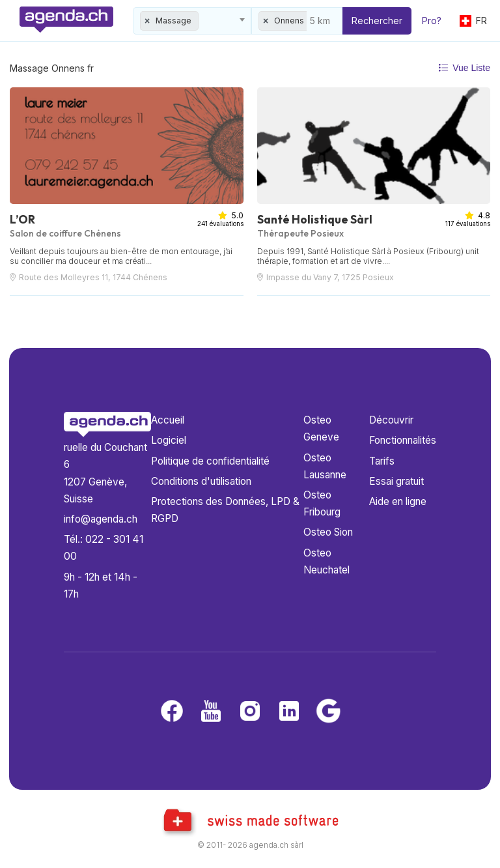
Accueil (168, 420)
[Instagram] (250, 712)
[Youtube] (211, 712)
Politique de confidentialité (210, 461)
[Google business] (328, 712)
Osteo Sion (328, 532)
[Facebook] (172, 712)
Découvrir (391, 420)
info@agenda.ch (101, 519)
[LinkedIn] (289, 712)
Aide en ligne (398, 501)
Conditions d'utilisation (201, 481)
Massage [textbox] (174, 21)
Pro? (432, 21)
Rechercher (377, 21)
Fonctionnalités (403, 440)
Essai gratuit (396, 481)
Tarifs (382, 461)
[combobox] (192, 21)
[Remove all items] (148, 21)
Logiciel (169, 440)
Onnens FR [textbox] (295, 21)
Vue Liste (465, 68)
